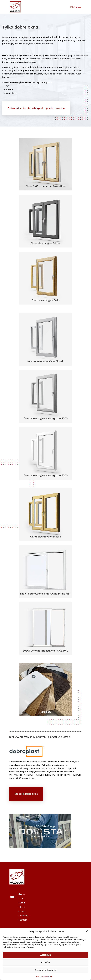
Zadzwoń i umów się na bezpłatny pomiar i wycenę (36, 108)
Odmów (45, 962)
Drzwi (22, 907)
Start (22, 899)
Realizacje (24, 916)
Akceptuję (46, 955)
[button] (87, 931)
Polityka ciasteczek (44, 976)
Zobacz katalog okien (26, 794)
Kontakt (23, 920)
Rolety (23, 911)
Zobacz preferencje (46, 970)
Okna (22, 903)
